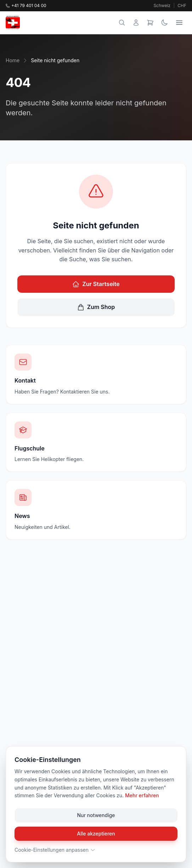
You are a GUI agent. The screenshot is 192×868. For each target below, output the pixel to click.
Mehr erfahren (142, 795)
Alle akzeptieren (96, 834)
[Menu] (179, 23)
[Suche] (122, 23)
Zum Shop (96, 307)
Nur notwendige (96, 815)
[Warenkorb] (150, 23)
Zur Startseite (96, 284)
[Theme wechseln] (164, 23)
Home (13, 60)
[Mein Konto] (136, 23)
